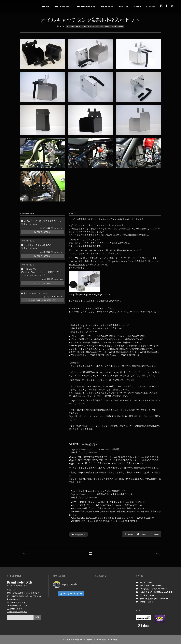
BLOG (138, 6)
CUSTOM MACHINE (87, 6)
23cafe (152, 6)
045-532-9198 (17, 596)
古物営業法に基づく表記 (17, 612)
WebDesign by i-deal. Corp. (106, 639)
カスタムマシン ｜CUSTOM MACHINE (154, 592)
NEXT (157, 553)
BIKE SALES (108, 6)
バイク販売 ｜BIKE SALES (149, 586)
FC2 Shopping (42, 232)
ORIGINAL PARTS (64, 6)
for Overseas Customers (42, 300)
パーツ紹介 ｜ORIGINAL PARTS (152, 589)
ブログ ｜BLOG (145, 602)
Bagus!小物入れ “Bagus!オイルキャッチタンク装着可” (95, 491)
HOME (47, 6)
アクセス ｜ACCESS (146, 595)
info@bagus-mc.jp (18, 602)
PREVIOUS (25, 553)
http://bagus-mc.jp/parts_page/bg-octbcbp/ (90, 294)
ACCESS (125, 6)
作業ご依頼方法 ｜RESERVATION (152, 599)
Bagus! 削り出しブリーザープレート (129, 372)
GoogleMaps (14, 599)
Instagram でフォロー (71, 594)
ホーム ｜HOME (145, 582)
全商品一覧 (79, 534)
